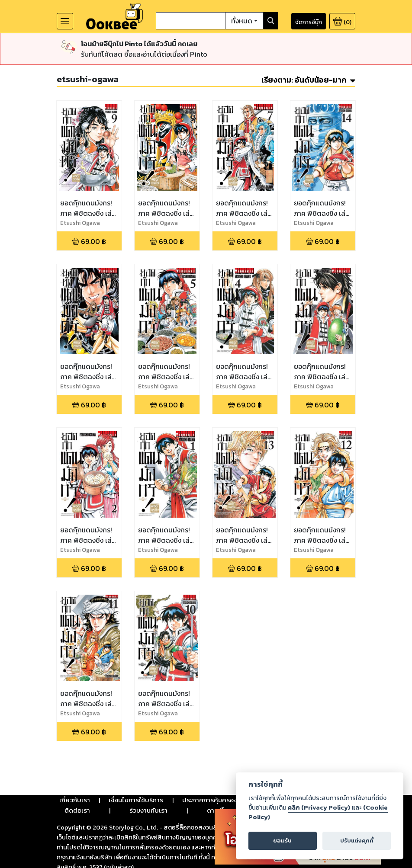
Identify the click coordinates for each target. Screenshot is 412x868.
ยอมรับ (282, 841)
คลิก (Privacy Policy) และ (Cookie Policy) (318, 812)
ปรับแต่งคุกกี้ (357, 841)
